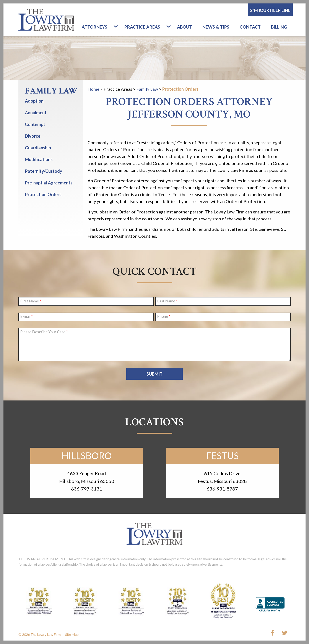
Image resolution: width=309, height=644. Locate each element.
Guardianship (38, 148)
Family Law (147, 89)
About (185, 27)
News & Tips (216, 27)
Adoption (34, 101)
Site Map (72, 634)
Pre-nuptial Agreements (49, 183)
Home (94, 89)
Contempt (35, 124)
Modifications (39, 159)
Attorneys (94, 27)
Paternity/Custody (44, 171)
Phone (163, 316)
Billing (279, 27)
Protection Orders (180, 89)
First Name (30, 301)
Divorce (33, 136)
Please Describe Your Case (43, 332)
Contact (250, 27)
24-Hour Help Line (270, 10)
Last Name (166, 301)
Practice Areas (142, 27)
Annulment (36, 113)
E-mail (25, 316)
